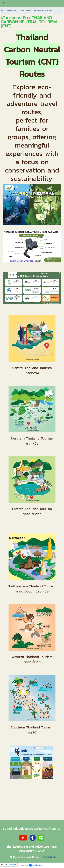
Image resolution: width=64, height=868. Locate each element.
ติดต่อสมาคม (49, 857)
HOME (4, 11)
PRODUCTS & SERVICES (23, 11)
